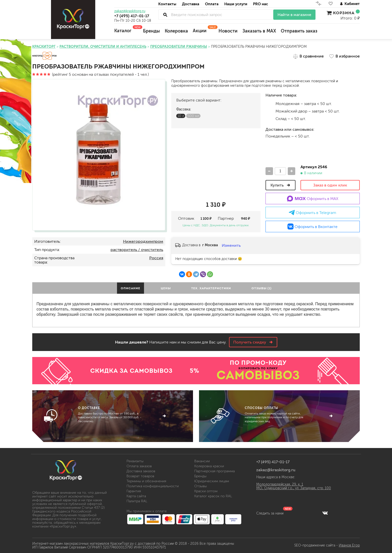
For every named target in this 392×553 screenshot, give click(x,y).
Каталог (126, 29)
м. (269, 103)
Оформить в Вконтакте (312, 226)
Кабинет (350, 4)
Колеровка (176, 31)
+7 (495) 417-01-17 (132, 16)
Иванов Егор (349, 545)
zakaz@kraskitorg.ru (130, 11)
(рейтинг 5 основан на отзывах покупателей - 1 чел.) (90, 74)
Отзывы (200, 486)
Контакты (167, 4)
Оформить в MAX (313, 198)
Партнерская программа (214, 471)
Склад (269, 118)
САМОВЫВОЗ (258, 375)
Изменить (231, 245)
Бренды (151, 31)
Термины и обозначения (146, 481)
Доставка (191, 4)
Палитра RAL (137, 501)
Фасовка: (184, 109)
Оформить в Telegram (312, 212)
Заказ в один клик (330, 185)
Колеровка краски (209, 466)
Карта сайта (136, 496)
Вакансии (202, 461)
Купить (280, 185)
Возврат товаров (140, 476)
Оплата (212, 4)
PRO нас (260, 4)
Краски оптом (206, 491)
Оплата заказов (139, 466)
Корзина (343, 13)
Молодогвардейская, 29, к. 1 (280, 484)
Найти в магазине (294, 15)
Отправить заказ (299, 31)
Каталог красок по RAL (213, 496)
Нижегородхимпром (143, 241)
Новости (228, 31)
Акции (203, 29)
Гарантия (134, 491)
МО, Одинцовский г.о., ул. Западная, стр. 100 (294, 488)
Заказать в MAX (259, 31)
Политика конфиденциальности (153, 486)
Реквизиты (135, 461)
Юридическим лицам (212, 481)
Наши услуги (236, 4)
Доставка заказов (141, 471)
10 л (181, 116)
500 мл (193, 116)
